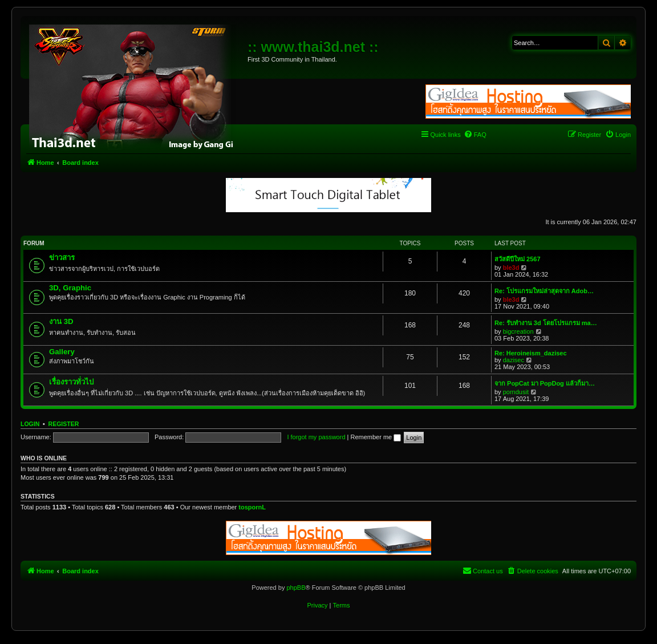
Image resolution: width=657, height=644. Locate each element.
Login (30, 424)
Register (64, 424)
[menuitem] (475, 135)
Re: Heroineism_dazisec (531, 353)
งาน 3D (61, 321)
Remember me (376, 437)
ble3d (511, 268)
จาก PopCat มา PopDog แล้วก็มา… (545, 383)
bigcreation (518, 331)
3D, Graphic (70, 288)
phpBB (296, 588)
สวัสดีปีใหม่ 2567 (518, 259)
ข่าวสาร (62, 258)
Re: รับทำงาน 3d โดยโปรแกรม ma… (546, 323)
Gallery (62, 352)
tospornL (252, 507)
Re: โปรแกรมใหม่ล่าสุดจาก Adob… (544, 291)
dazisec (514, 360)
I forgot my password (316, 437)
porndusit (516, 392)
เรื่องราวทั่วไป (71, 382)
